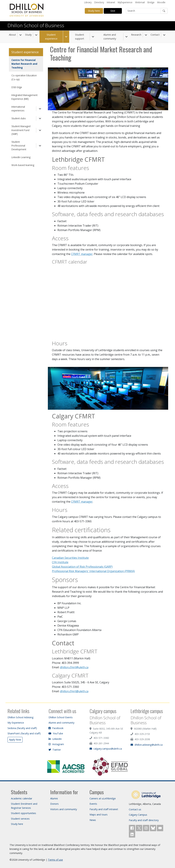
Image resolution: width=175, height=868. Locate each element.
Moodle (161, 2)
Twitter (55, 750)
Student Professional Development (19, 146)
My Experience (16, 723)
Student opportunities (23, 813)
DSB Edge (17, 87)
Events (93, 804)
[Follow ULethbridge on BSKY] (153, 828)
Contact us (135, 809)
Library (88, 2)
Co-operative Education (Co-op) (24, 77)
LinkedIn (55, 739)
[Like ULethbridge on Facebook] (132, 828)
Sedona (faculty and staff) (22, 728)
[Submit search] (164, 11)
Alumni (54, 798)
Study (28, 35)
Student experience (51, 37)
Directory (99, 2)
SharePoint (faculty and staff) (24, 733)
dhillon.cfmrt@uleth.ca (74, 667)
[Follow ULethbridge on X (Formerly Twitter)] (139, 828)
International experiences (18, 109)
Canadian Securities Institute (70, 558)
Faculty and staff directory (144, 820)
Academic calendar (22, 798)
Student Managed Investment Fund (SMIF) (21, 130)
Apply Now (15, 740)
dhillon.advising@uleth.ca (147, 745)
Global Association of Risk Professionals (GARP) (82, 567)
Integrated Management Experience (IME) (24, 97)
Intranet (111, 2)
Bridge (151, 2)
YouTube (56, 733)
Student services (20, 819)
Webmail (140, 2)
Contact (155, 35)
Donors (54, 804)
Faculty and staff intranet (104, 809)
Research (136, 35)
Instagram (56, 744)
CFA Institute (60, 562)
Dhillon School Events (61, 717)
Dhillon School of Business (36, 25)
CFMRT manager (82, 254)
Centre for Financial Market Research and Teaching (24, 64)
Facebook (56, 728)
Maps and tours (99, 815)
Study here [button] (94, 11)
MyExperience (125, 2)
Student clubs (19, 118)
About (12, 35)
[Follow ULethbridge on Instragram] (146, 828)
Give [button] (113, 11)
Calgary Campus (138, 815)
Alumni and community (110, 37)
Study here (17, 824)
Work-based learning (23, 165)
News (93, 820)
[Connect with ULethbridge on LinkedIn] (132, 834)
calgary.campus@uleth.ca (106, 749)
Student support (80, 37)
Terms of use (55, 860)
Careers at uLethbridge (103, 798)
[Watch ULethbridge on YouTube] (160, 828)
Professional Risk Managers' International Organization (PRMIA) (93, 571)
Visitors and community (64, 809)
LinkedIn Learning (21, 157)
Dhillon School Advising (21, 717)
